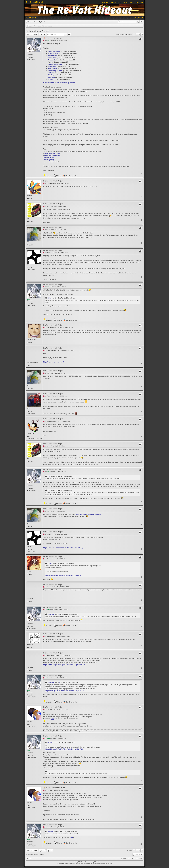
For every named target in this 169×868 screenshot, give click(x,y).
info (72, 838)
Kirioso (29, 265)
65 (32, 198)
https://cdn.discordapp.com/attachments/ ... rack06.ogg (63, 548)
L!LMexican (31, 433)
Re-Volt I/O (105, 2)
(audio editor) (53, 155)
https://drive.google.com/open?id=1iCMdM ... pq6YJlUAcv (64, 665)
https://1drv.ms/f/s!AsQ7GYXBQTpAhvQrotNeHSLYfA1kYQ (65, 749)
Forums (34, 18)
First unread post (33, 22)
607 (28, 242)
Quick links (27, 18)
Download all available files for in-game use (59, 83)
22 (32, 724)
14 (32, 436)
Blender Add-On (70, 175)
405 (32, 245)
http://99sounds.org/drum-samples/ (88, 514)
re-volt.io (48, 175)
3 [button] (139, 34)
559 (32, 221)
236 (32, 58)
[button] (142, 34)
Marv (29, 53)
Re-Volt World (116, 2)
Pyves (29, 571)
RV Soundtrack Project (37, 31)
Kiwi (49, 476)
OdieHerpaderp (32, 340)
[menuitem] (136, 18)
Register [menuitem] (143, 18)
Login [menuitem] (140, 18)
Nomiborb (30, 599)
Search (43, 22)
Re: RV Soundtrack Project (53, 181)
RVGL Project (128, 2)
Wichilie (29, 195)
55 (32, 574)
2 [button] (137, 34)
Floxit (29, 408)
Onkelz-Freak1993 (33, 362)
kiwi (28, 218)
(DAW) (49, 158)
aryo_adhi (30, 644)
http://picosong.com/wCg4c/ (53, 362)
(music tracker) (53, 153)
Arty (63, 864)
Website (58, 175)
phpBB (78, 862)
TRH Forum (139, 2)
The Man (30, 721)
